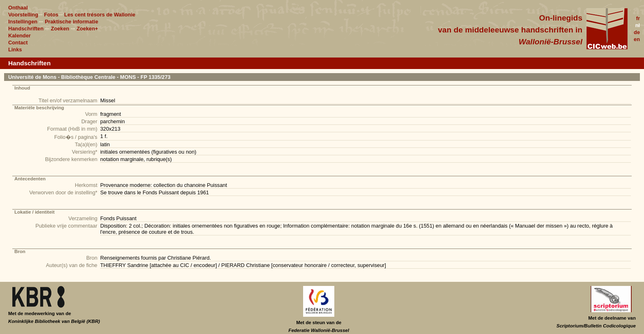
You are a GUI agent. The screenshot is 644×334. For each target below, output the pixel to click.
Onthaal (18, 8)
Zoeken (60, 29)
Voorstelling (23, 15)
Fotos (51, 15)
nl (638, 25)
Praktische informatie (71, 22)
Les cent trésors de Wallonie (100, 15)
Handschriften (26, 29)
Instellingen (23, 22)
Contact (18, 43)
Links (15, 50)
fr (638, 18)
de (637, 32)
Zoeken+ (87, 29)
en (637, 39)
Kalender (20, 36)
